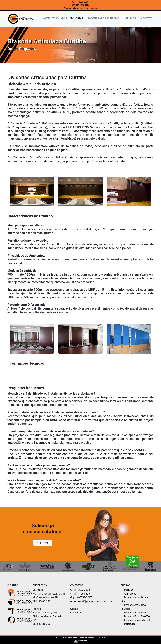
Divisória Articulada (135, 613)
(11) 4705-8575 (81, 594)
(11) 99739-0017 (82, 5)
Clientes (129, 590)
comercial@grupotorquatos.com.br (82, 8)
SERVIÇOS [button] (130, 18)
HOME (47, 18)
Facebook (76, 613)
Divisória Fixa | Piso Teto (138, 616)
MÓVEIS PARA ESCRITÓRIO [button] (104, 18)
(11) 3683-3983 (82, 2)
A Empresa (130, 594)
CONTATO (147, 18)
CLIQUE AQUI (43, 543)
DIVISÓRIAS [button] (77, 18)
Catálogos (130, 624)
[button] (12, 566)
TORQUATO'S (60, 18)
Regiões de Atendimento (138, 620)
